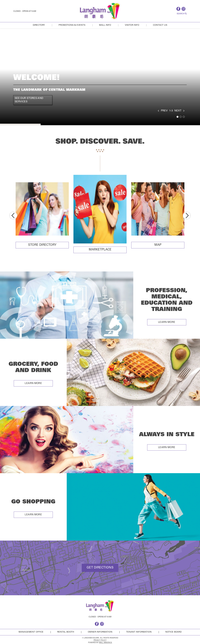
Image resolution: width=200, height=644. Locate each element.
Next (187, 216)
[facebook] (179, 9)
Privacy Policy (100, 640)
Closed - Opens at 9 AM (25, 11)
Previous (13, 216)
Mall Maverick (106, 643)
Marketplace (100, 250)
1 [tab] (177, 117)
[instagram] (184, 9)
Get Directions (100, 568)
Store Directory (42, 245)
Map (158, 245)
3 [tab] (184, 117)
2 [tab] (181, 117)
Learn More (167, 322)
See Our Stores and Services (29, 100)
